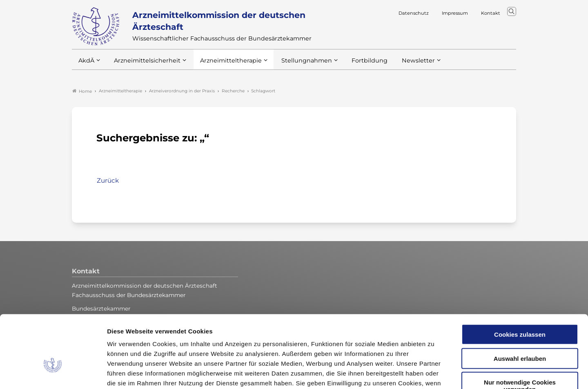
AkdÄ (86, 65)
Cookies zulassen (520, 281)
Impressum (313, 340)
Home (82, 92)
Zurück (108, 181)
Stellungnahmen (296, 65)
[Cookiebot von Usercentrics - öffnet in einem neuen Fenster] (53, 373)
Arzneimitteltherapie (224, 65)
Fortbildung (355, 65)
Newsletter (402, 65)
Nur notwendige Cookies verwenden (520, 333)
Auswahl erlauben (520, 305)
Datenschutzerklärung (256, 340)
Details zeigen (435, 373)
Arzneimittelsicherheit (144, 65)
